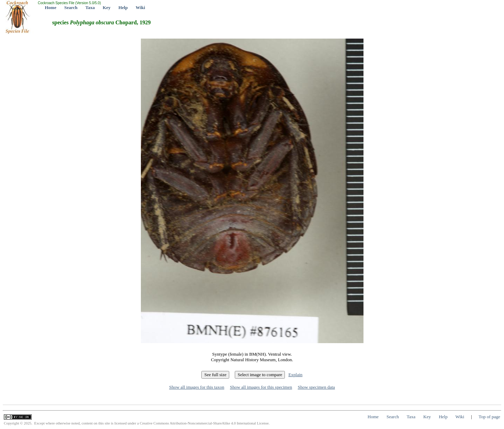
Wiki (140, 7)
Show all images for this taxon (197, 387)
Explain (295, 375)
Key (106, 7)
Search (71, 7)
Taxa (90, 7)
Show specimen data (316, 387)
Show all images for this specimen (261, 387)
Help (123, 7)
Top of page (489, 417)
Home (51, 7)
